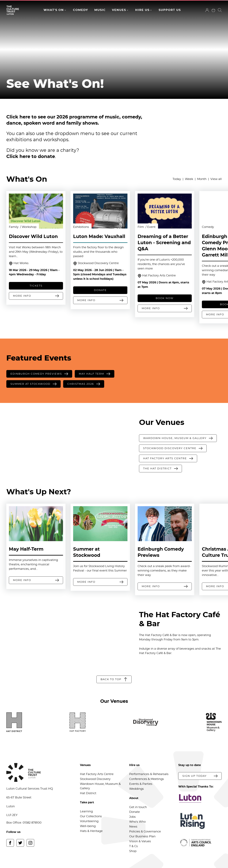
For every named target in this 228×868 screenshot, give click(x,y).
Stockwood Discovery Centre (96, 264)
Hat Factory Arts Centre (157, 276)
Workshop (29, 227)
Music (100, 10)
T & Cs (133, 846)
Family (14, 227)
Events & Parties (141, 784)
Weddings (136, 789)
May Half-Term (26, 549)
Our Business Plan (142, 837)
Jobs (132, 817)
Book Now (165, 298)
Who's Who (137, 822)
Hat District (88, 793)
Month (202, 179)
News (133, 827)
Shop (133, 851)
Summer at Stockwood (87, 552)
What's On (54, 10)
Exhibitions (81, 227)
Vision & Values (140, 841)
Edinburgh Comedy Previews (161, 552)
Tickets (36, 286)
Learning (86, 812)
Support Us (170, 10)
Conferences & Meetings (147, 779)
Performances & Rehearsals (149, 774)
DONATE (100, 290)
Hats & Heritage (91, 831)
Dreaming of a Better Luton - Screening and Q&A (164, 243)
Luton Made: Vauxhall (99, 237)
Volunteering (89, 821)
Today (177, 179)
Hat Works (19, 264)
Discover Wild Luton (33, 237)
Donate (135, 812)
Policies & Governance (145, 832)
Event (151, 227)
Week (189, 179)
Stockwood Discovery (95, 779)
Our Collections (91, 816)
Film (141, 227)
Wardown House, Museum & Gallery (100, 786)
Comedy (81, 10)
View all (216, 179)
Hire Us (142, 10)
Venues (119, 10)
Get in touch (138, 807)
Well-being (88, 826)
